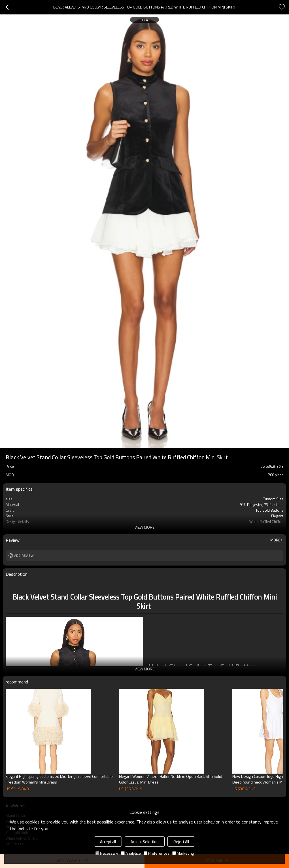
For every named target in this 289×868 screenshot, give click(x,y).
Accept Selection (145, 841)
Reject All (181, 841)
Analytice (131, 853)
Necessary (107, 853)
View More (144, 527)
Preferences (157, 853)
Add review (24, 555)
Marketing (183, 853)
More (275, 540)
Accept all (108, 841)
